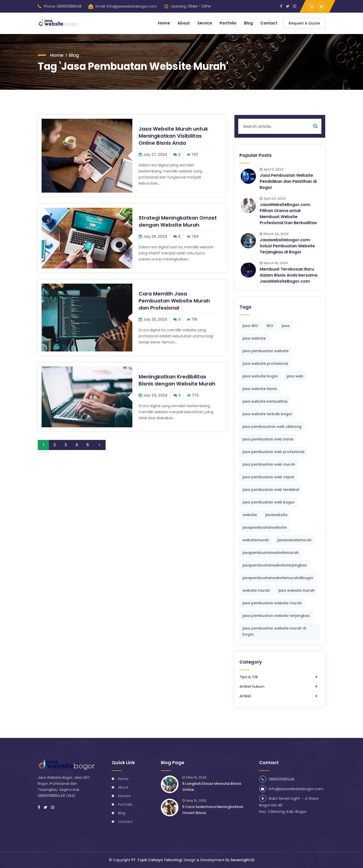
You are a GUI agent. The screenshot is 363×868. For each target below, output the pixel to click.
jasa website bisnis (260, 389)
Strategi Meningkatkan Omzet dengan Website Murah (178, 221)
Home (164, 23)
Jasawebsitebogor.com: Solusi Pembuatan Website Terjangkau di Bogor (287, 246)
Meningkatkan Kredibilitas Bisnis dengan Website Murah (177, 380)
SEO (270, 326)
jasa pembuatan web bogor (269, 502)
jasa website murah (296, 590)
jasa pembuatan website (266, 351)
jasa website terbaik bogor (267, 414)
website (250, 515)
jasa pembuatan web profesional (274, 452)
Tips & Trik (249, 677)
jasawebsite (276, 515)
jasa (285, 326)
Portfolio (228, 23)
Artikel (245, 696)
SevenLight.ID (243, 860)
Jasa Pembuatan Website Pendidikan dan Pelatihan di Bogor (288, 181)
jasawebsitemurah (294, 540)
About (183, 23)
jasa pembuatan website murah (272, 603)
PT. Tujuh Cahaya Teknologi (157, 860)
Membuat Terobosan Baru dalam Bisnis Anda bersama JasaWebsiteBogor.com (289, 275)
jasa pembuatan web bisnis (268, 439)
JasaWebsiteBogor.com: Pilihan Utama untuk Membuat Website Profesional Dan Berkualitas (288, 214)
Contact (269, 23)
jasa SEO (250, 326)
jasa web (295, 376)
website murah (256, 590)
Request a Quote (304, 23)
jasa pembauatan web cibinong (272, 427)
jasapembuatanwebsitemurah (271, 553)
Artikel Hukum (252, 686)
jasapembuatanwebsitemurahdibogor (278, 578)
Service (205, 23)
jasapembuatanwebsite (265, 527)
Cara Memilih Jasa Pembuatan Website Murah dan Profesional (174, 301)
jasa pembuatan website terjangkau (276, 616)
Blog (248, 23)
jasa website (254, 338)
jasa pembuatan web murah (269, 464)
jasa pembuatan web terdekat (271, 490)
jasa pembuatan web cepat (268, 477)
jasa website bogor (260, 376)
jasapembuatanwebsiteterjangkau (275, 565)
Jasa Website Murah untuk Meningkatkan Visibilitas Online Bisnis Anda (173, 136)
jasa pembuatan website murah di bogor (274, 631)
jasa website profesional (265, 364)
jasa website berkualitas (265, 401)
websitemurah (256, 540)
